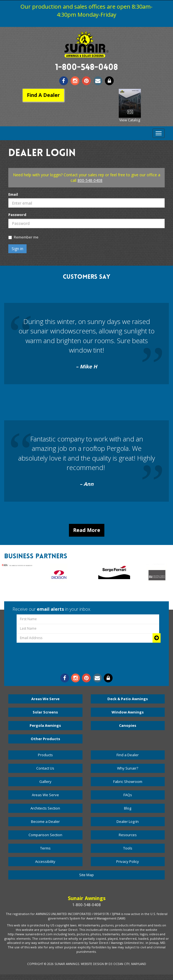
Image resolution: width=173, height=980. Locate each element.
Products (45, 755)
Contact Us (45, 768)
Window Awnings (128, 712)
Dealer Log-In (128, 821)
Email (13, 194)
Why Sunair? (128, 768)
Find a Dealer (128, 755)
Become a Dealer (45, 821)
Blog (128, 808)
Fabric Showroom (128, 782)
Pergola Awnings (45, 725)
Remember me (23, 237)
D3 (110, 964)
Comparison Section (45, 835)
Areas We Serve (45, 699)
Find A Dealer (43, 95)
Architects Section (45, 808)
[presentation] (88, 656)
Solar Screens (45, 712)
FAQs (128, 795)
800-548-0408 (90, 180)
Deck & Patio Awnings (128, 699)
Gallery (45, 782)
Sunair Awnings (67, 964)
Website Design (92, 964)
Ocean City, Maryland (130, 964)
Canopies (128, 725)
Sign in (17, 249)
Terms (45, 848)
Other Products (45, 739)
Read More (87, 530)
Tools (128, 848)
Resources (128, 835)
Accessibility (45, 861)
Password (17, 215)
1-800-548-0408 (86, 68)
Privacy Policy (128, 861)
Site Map (86, 875)
